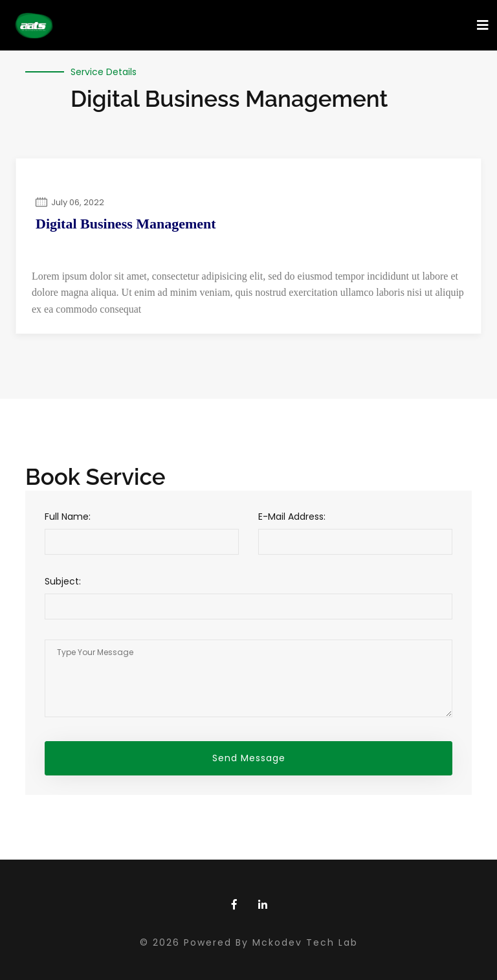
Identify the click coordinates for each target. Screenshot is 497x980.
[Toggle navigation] (483, 25)
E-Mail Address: (292, 517)
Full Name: (68, 517)
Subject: (63, 581)
